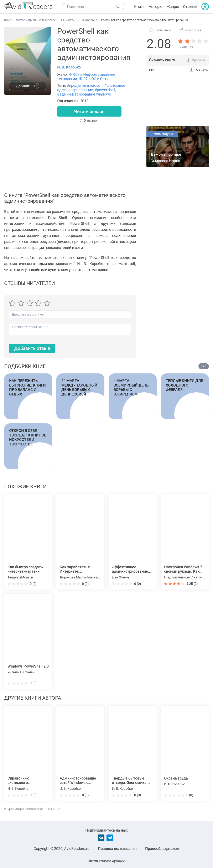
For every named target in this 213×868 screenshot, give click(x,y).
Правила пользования (117, 849)
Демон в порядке (166, 155)
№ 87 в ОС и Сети (94, 79)
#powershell (105, 90)
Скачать (201, 70)
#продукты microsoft (85, 85)
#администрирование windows (84, 94)
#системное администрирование (91, 88)
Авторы (155, 7)
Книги (139, 7)
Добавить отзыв (32, 349)
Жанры (173, 7)
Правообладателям (162, 849)
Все (204, 367)
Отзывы (190, 7)
